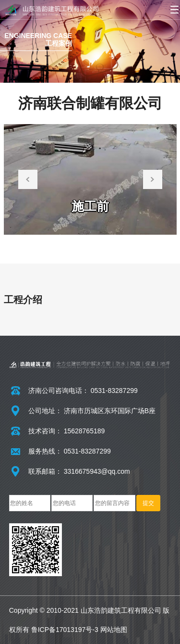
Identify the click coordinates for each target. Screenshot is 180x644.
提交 (148, 503)
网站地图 (114, 630)
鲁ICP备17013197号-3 (65, 630)
